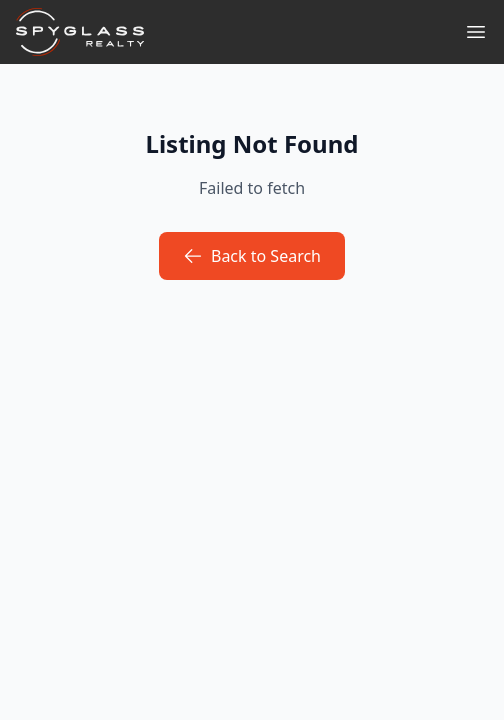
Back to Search (252, 256)
